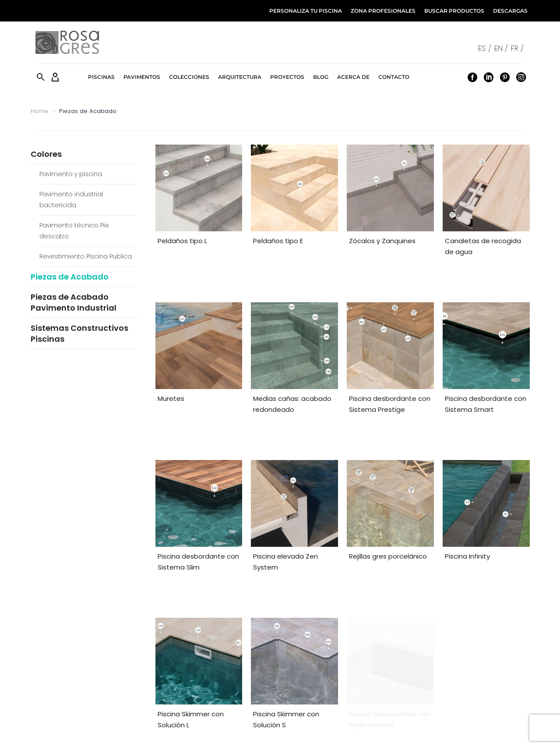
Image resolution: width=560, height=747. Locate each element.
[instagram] (335, 670)
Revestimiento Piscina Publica (86, 256)
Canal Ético (482, 732)
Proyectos (287, 77)
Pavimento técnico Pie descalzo (74, 231)
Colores (46, 154)
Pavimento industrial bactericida (71, 200)
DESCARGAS (510, 11)
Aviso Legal (315, 732)
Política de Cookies (364, 732)
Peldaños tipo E (278, 241)
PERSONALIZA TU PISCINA (306, 11)
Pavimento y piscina (71, 174)
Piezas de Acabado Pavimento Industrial (74, 302)
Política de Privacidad (428, 732)
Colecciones (189, 77)
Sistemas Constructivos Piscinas (79, 333)
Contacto (394, 77)
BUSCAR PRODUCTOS (454, 11)
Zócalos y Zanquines (382, 241)
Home (39, 111)
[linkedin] (310, 670)
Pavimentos (142, 77)
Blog (321, 77)
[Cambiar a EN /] (503, 48)
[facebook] (298, 670)
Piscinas (101, 77)
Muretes (171, 368)
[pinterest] (322, 670)
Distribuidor (55, 685)
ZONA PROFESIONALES (383, 11)
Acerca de (353, 77)
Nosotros (517, 732)
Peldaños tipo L (182, 241)
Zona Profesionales (197, 671)
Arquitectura (240, 77)
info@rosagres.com (456, 685)
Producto (51, 671)
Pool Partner (56, 699)
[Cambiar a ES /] (486, 48)
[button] (41, 77)
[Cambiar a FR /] (519, 48)
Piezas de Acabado (70, 277)
